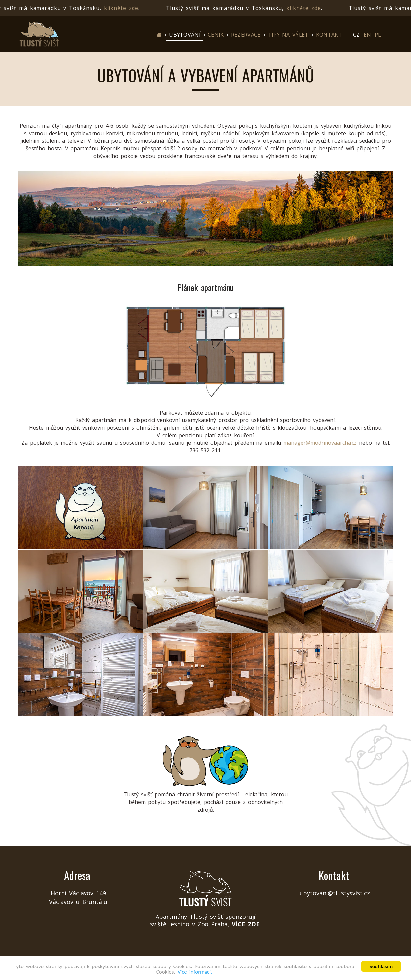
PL (378, 35)
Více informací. (195, 972)
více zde (246, 924)
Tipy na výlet (288, 35)
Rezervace (246, 35)
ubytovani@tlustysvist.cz (335, 893)
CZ (356, 35)
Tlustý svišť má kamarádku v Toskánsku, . (247, 8)
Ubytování (185, 35)
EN (367, 35)
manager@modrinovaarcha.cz (320, 443)
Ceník (216, 35)
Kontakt (329, 35)
